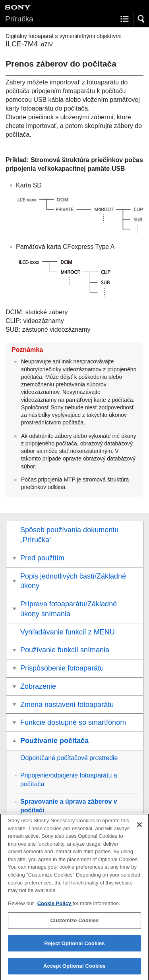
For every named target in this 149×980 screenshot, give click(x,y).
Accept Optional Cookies (74, 970)
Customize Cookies (74, 924)
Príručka (19, 19)
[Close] (139, 829)
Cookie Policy (55, 907)
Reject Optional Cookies (74, 947)
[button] (141, 19)
